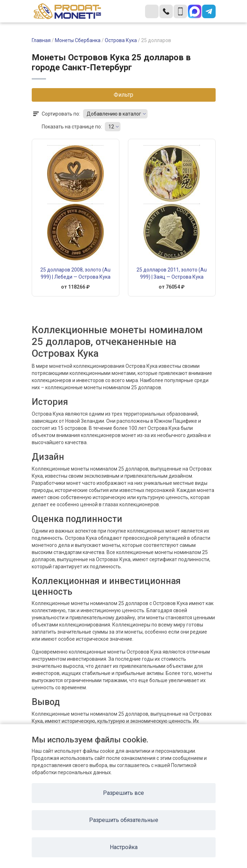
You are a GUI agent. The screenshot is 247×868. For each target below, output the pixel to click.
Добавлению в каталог (114, 114)
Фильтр (123, 95)
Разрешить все (123, 793)
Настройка (124, 847)
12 (111, 127)
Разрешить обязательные (124, 820)
